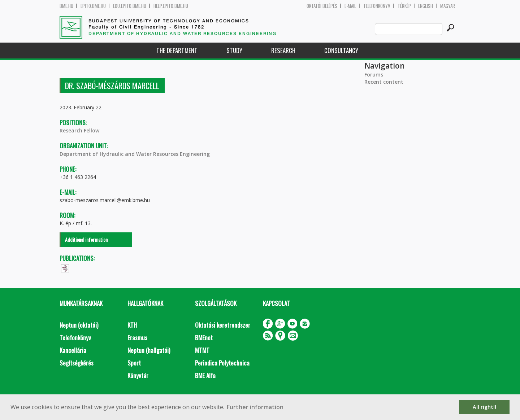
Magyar (448, 6)
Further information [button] (255, 407)
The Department (177, 50)
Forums (374, 75)
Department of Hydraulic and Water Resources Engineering (135, 154)
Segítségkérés (77, 363)
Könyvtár (138, 375)
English (426, 6)
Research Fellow (79, 130)
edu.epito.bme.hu (130, 6)
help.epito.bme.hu (171, 6)
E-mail (350, 6)
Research (283, 50)
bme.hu (66, 6)
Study (234, 50)
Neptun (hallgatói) (149, 350)
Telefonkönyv (377, 6)
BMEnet (204, 338)
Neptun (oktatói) (79, 325)
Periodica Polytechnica (222, 363)
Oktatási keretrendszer (223, 325)
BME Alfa (205, 375)
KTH (132, 325)
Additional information (86, 239)
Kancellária (73, 350)
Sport (134, 363)
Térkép (404, 6)
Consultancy (341, 50)
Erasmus (137, 338)
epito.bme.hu (93, 6)
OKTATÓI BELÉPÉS (322, 6)
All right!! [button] (484, 407)
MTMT (202, 350)
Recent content (384, 82)
